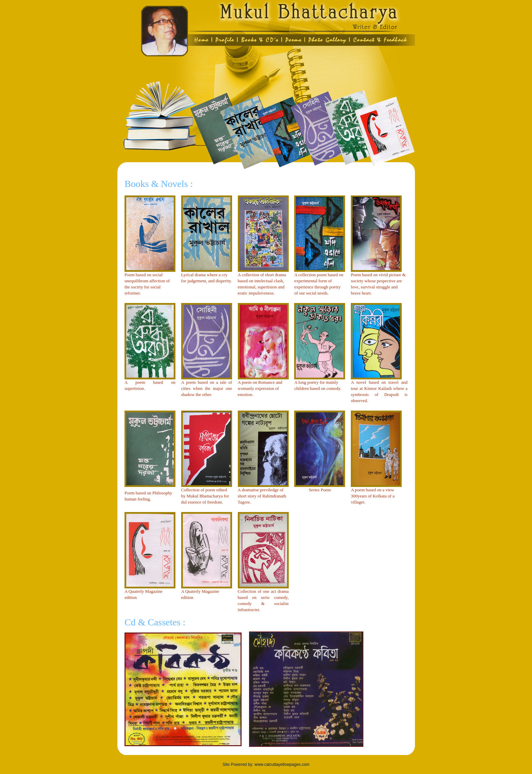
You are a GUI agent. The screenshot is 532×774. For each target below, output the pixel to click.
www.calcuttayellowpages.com (282, 764)
